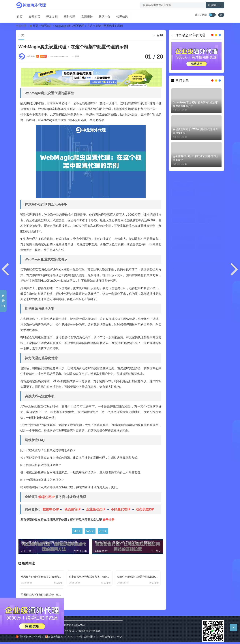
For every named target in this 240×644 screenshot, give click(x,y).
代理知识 (119, 15)
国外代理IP (181, 312)
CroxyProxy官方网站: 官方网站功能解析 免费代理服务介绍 (196, 104)
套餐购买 (33, 15)
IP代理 (214, 285)
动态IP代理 (181, 285)
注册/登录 (201, 15)
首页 (19, 15)
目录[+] (3, 301)
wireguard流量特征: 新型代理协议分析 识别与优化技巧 (209, 254)
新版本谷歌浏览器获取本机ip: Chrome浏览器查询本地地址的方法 (183, 201)
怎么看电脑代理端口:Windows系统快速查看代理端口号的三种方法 (183, 254)
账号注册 (108, 520)
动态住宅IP (47, 497)
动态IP (214, 278)
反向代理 (214, 312)
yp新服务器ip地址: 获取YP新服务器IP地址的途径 (195, 158)
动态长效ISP (145, 509)
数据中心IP (51, 509)
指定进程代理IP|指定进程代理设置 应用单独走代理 (183, 227)
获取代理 (67, 15)
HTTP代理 (197, 292)
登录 (90, 531)
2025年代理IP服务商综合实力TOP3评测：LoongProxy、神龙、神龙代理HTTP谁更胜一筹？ (209, 227)
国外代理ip (198, 312)
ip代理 (181, 299)
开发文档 (50, 15)
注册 (77, 531)
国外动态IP (214, 306)
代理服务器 (181, 292)
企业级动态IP (96, 509)
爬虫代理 (198, 306)
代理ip (197, 285)
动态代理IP (198, 299)
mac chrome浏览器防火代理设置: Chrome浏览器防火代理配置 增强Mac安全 (209, 201)
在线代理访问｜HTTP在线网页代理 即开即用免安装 (196, 131)
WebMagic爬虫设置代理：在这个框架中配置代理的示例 (89, 26)
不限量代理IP (121, 509)
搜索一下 (215, 5)
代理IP (181, 278)
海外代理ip (181, 306)
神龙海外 (37, 56)
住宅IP (214, 299)
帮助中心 (102, 15)
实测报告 (85, 15)
